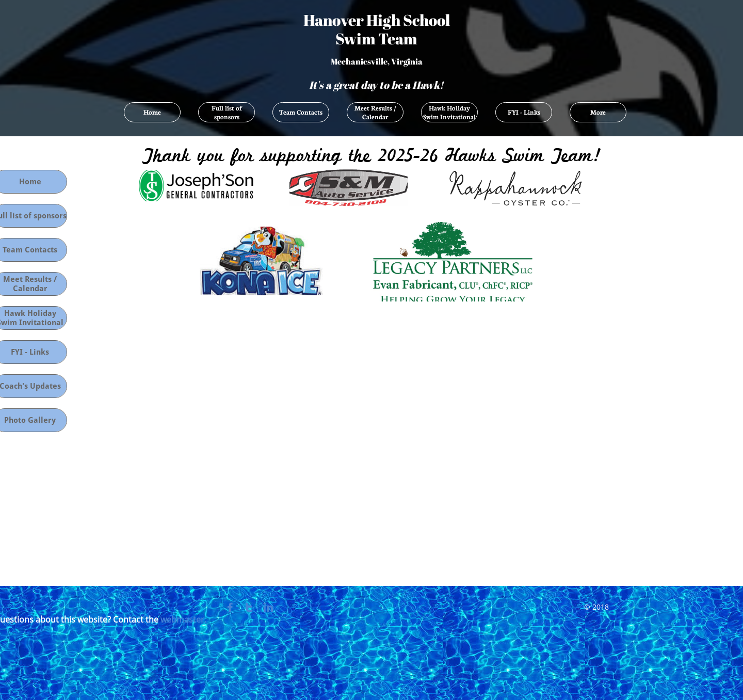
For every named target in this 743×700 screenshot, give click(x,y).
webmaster (182, 619)
